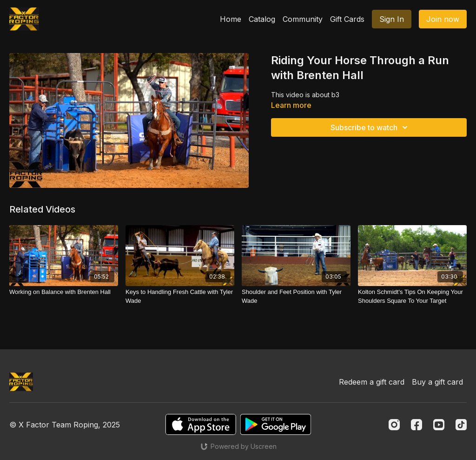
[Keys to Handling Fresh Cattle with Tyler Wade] (180, 297)
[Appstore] (201, 424)
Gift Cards (347, 19)
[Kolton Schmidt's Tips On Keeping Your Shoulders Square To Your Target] (412, 297)
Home (231, 19)
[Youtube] (439, 425)
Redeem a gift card (372, 382)
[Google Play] (276, 424)
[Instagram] (394, 425)
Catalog (262, 19)
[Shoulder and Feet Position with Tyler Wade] (296, 297)
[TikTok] (461, 425)
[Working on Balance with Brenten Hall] (64, 292)
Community (303, 19)
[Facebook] (416, 425)
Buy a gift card (437, 382)
